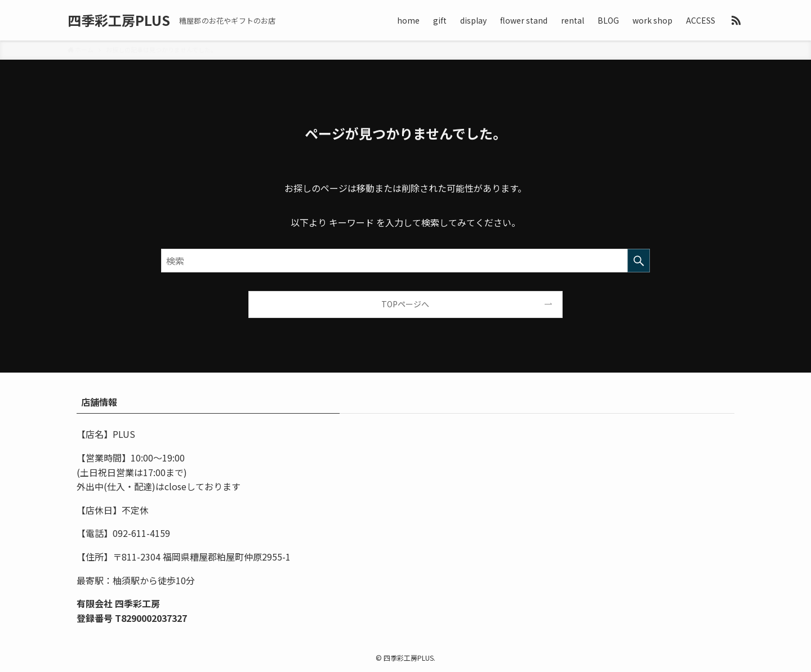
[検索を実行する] (639, 261)
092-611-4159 (141, 533)
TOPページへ (405, 304)
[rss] (736, 20)
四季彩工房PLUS (119, 20)
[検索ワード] (405, 261)
